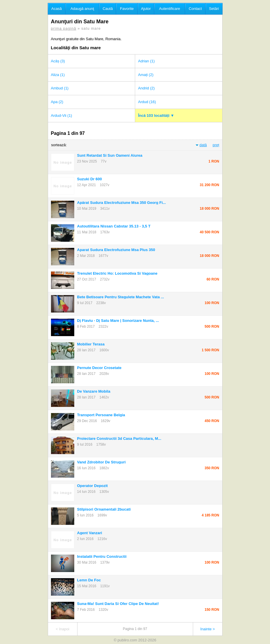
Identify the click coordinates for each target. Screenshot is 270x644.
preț (216, 145)
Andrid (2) (146, 88)
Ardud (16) (147, 102)
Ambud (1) (60, 88)
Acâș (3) (58, 61)
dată (203, 145)
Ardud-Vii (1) (62, 115)
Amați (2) (146, 75)
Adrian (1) (146, 61)
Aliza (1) (58, 75)
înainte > (207, 629)
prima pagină (64, 28)
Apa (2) (57, 102)
